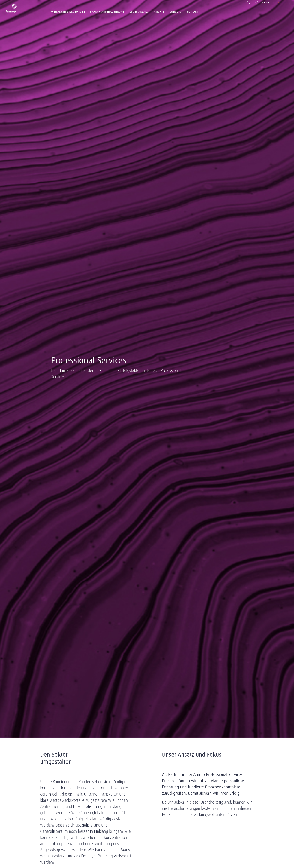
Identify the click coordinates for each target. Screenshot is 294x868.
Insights (159, 12)
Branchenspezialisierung (107, 12)
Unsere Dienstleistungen (68, 12)
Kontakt (192, 12)
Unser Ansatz (139, 12)
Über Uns (176, 12)
